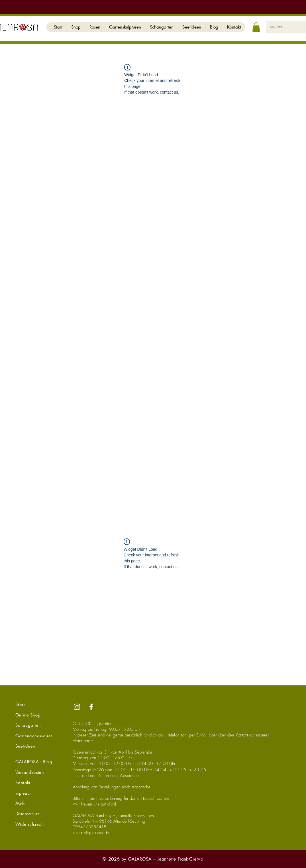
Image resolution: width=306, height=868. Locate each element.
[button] (76, 27)
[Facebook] (91, 707)
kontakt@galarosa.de (91, 833)
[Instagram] (77, 707)
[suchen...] (283, 27)
